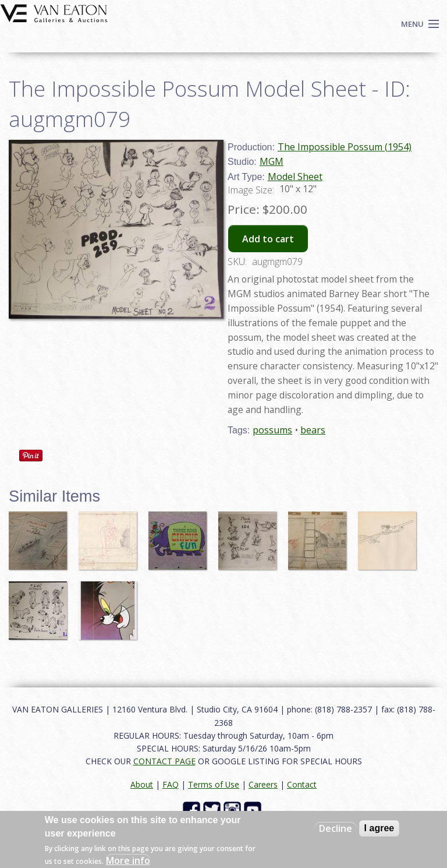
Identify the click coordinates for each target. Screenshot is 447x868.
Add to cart (268, 239)
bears (313, 430)
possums (272, 430)
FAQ (171, 784)
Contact (302, 784)
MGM (272, 161)
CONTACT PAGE (164, 761)
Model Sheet (295, 177)
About (142, 784)
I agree (379, 828)
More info (128, 860)
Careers (263, 784)
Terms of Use (214, 784)
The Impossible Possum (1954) (345, 147)
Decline (336, 828)
